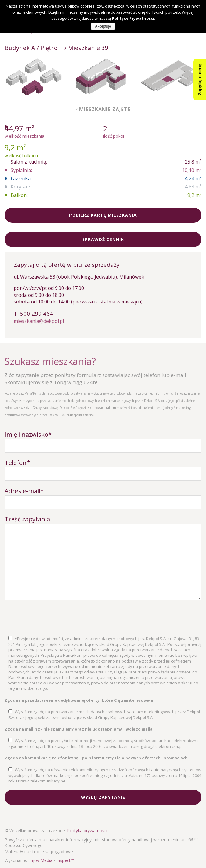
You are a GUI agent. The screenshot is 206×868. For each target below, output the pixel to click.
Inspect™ (65, 860)
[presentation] (51, 618)
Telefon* (17, 463)
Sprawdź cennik (103, 239)
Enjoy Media (40, 860)
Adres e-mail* (24, 491)
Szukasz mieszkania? (50, 361)
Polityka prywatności (87, 831)
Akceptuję (103, 26)
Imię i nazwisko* (28, 434)
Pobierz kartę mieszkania (103, 215)
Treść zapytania (27, 519)
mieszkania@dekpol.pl (39, 321)
